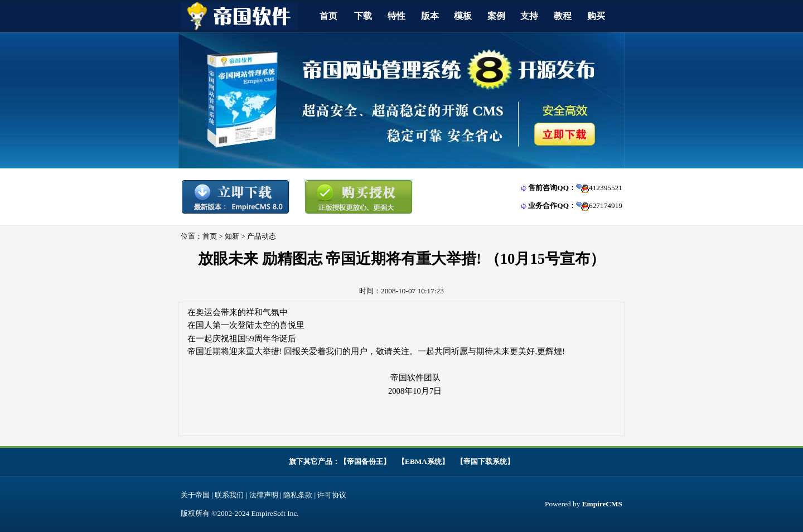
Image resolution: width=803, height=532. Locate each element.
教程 (563, 16)
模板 (463, 16)
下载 (363, 16)
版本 (430, 16)
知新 (232, 236)
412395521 (606, 188)
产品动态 (262, 236)
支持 (529, 16)
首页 (328, 16)
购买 (596, 16)
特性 (396, 16)
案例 (496, 16)
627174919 (606, 205)
